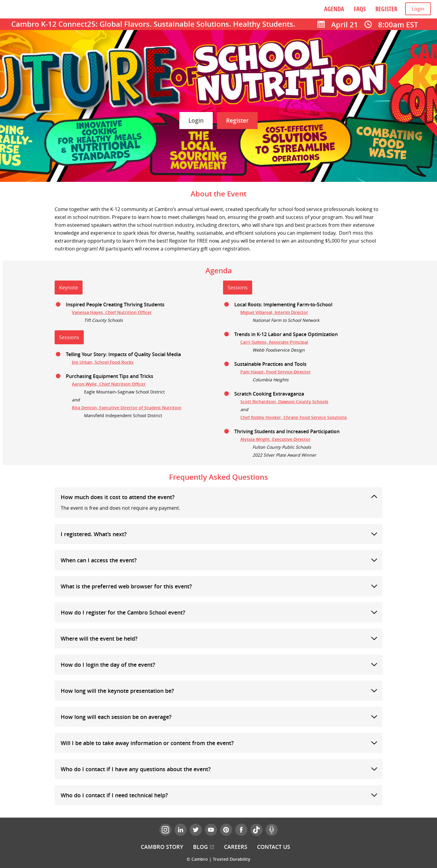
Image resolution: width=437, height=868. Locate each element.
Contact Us (274, 847)
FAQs (360, 9)
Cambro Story (162, 847)
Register (386, 9)
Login (418, 9)
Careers (236, 847)
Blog (204, 847)
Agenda (334, 9)
